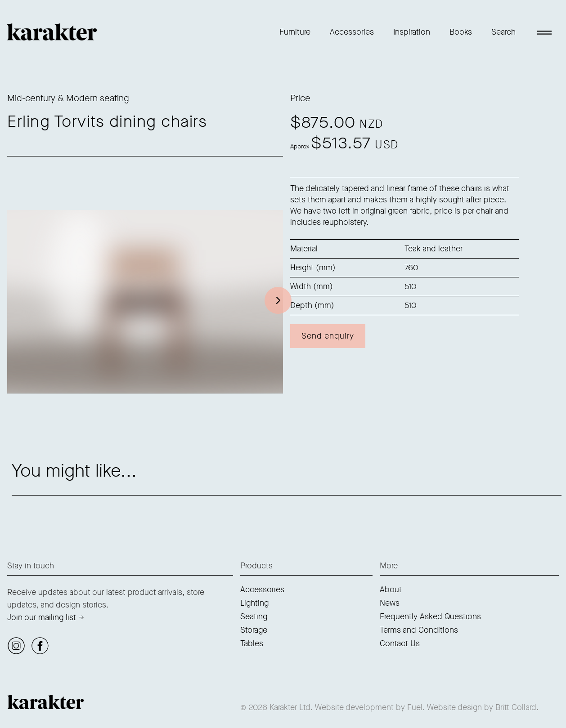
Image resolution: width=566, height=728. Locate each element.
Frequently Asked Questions (430, 616)
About (391, 590)
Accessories (352, 32)
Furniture (295, 32)
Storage (254, 630)
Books (461, 32)
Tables (252, 643)
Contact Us (400, 643)
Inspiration (412, 32)
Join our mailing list (42, 617)
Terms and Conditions (419, 630)
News (390, 603)
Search (503, 32)
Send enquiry (328, 336)
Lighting (254, 603)
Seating (254, 616)
